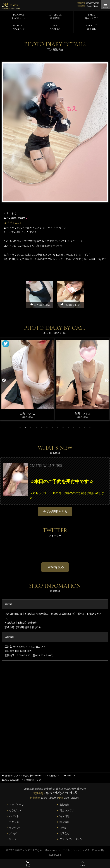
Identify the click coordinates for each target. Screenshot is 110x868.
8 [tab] (58, 427)
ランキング (18, 27)
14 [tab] (90, 427)
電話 (28, 863)
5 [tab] (42, 427)
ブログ (13, 833)
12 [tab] (79, 427)
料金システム (92, 16)
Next (106, 380)
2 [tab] (25, 427)
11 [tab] (74, 427)
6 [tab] (47, 427)
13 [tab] (85, 427)
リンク (13, 839)
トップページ (18, 16)
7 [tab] (52, 427)
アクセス (14, 822)
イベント (14, 816)
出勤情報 (55, 16)
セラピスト (15, 810)
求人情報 (91, 27)
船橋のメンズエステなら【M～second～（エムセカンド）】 (49, 850)
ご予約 (63, 828)
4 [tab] (36, 427)
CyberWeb (55, 855)
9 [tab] (63, 427)
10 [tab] (68, 427)
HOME (38, 776)
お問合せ (64, 833)
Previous (4, 380)
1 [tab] (20, 427)
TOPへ (82, 864)
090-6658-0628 (92, 3)
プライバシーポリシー (72, 839)
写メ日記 (55, 27)
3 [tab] (31, 427)
